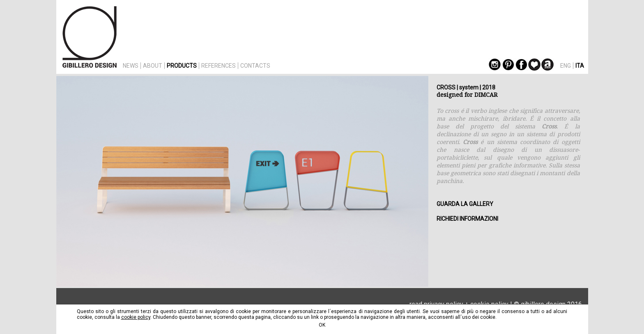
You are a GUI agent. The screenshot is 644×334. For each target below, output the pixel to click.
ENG (566, 66)
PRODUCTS (182, 66)
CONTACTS (255, 66)
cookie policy (136, 317)
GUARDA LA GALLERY (465, 204)
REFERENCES (218, 66)
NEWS (131, 66)
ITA (580, 66)
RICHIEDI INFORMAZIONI (467, 219)
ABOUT (153, 66)
